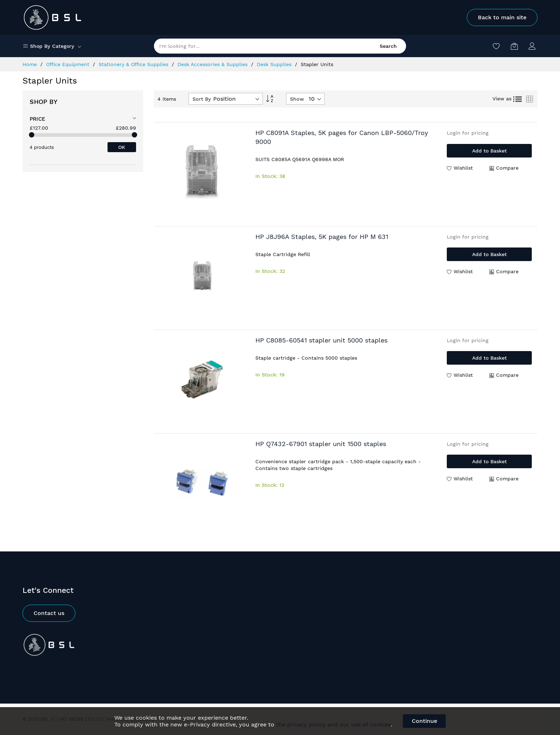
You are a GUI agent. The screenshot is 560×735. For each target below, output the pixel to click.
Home (31, 64)
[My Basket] (514, 46)
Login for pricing (468, 133)
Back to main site (502, 17)
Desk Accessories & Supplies (213, 64)
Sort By (202, 99)
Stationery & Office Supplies (134, 64)
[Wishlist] (496, 46)
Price (37, 119)
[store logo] (53, 17)
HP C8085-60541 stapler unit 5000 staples (321, 340)
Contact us (49, 613)
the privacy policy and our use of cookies (333, 724)
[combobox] (280, 46)
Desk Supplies (275, 64)
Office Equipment (69, 64)
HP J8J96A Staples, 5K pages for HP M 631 (322, 237)
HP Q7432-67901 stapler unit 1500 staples (321, 444)
